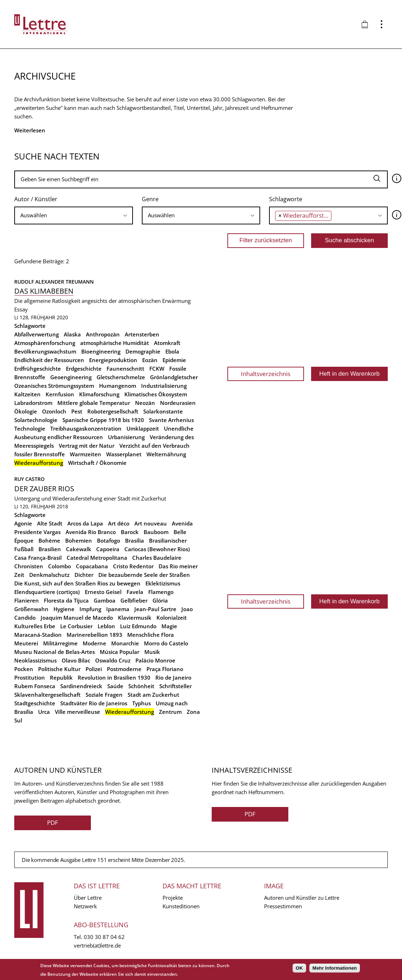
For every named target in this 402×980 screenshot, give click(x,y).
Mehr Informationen (335, 968)
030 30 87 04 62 (104, 937)
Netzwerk (85, 906)
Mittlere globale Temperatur (94, 403)
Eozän (150, 360)
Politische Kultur (59, 669)
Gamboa (105, 600)
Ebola (172, 351)
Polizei (94, 669)
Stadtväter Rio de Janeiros (94, 703)
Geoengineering (71, 377)
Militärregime (60, 643)
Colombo (60, 566)
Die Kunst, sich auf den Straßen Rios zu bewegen (77, 583)
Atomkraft (167, 343)
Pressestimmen (283, 906)
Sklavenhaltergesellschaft (47, 695)
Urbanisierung (126, 437)
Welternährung (166, 454)
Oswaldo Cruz (113, 660)
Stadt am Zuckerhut (153, 695)
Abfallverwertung (37, 334)
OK (299, 968)
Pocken (24, 669)
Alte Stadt (50, 523)
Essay (21, 309)
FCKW (157, 369)
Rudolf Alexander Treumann (54, 282)
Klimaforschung (99, 394)
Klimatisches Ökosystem (156, 394)
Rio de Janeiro (173, 677)
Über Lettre (88, 898)
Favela (135, 592)
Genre (150, 199)
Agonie (23, 523)
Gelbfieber (134, 600)
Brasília (135, 540)
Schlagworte (286, 199)
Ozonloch (54, 411)
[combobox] (74, 215)
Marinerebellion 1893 (94, 635)
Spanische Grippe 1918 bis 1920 (103, 420)
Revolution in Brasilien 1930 (114, 677)
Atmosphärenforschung (45, 343)
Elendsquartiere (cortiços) (47, 592)
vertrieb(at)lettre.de (97, 945)
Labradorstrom (33, 403)
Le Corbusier (76, 626)
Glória (160, 600)
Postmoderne (124, 669)
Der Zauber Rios (44, 489)
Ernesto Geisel (103, 592)
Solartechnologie (36, 420)
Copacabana (92, 566)
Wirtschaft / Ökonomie (97, 463)
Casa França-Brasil (38, 558)
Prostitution (30, 677)
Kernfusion (60, 394)
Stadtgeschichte (35, 703)
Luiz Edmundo (138, 626)
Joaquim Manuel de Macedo (77, 618)
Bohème (49, 540)
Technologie (30, 428)
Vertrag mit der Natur (87, 446)
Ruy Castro (29, 479)
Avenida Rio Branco (91, 532)
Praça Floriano (165, 669)
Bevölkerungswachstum (45, 351)
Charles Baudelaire (157, 558)
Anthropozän (103, 334)
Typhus (141, 703)
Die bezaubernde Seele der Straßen (144, 575)
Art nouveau (151, 523)
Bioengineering (101, 351)
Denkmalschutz (49, 575)
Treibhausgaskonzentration (86, 428)
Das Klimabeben (44, 291)
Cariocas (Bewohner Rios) (157, 549)
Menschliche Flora (151, 635)
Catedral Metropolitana (97, 558)
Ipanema (118, 609)
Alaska (72, 334)
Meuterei (26, 643)
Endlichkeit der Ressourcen (49, 360)
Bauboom (156, 532)
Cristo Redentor (133, 566)
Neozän (145, 403)
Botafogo (109, 540)
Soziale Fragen (104, 695)
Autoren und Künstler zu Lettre (302, 898)
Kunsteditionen (181, 906)
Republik (61, 677)
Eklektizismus (163, 583)
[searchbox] (74, 215)
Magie (169, 626)
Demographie (143, 351)
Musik (152, 652)
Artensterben (142, 334)
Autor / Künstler (36, 199)
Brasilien (50, 549)
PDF (53, 822)
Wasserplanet (124, 454)
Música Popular (120, 652)
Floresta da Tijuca (66, 600)
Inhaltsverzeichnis (266, 374)
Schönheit (141, 686)
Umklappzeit (143, 428)
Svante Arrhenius (171, 420)
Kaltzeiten (27, 394)
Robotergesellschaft (113, 411)
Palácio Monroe (155, 660)
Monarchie (125, 643)
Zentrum (170, 712)
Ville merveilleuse (78, 712)
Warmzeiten (86, 454)
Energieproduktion (113, 360)
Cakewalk (79, 549)
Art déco (119, 523)
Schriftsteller (176, 686)
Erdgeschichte (84, 369)
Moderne (94, 643)
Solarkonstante (163, 411)
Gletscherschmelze (121, 377)
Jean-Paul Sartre (155, 609)
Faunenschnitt (125, 369)
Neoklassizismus (35, 660)
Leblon (106, 626)
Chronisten (29, 566)
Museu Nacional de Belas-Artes (55, 652)
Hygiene (64, 609)
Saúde (115, 686)
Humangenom (118, 386)
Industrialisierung (164, 386)
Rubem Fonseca (35, 686)
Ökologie (26, 411)
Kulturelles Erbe (35, 626)
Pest (77, 411)
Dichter (84, 575)
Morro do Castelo (166, 643)
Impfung (90, 609)
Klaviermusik (135, 618)
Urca (44, 712)
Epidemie (174, 360)
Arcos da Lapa (85, 523)
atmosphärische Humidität (115, 343)
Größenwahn (31, 609)
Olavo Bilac (76, 660)
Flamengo (161, 592)
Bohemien (79, 540)
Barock (130, 532)
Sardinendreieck (81, 686)
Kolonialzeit (172, 618)
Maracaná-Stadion (38, 635)
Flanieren (27, 600)
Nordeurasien (178, 403)
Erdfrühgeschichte (38, 369)
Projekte (173, 898)
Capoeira (108, 549)
